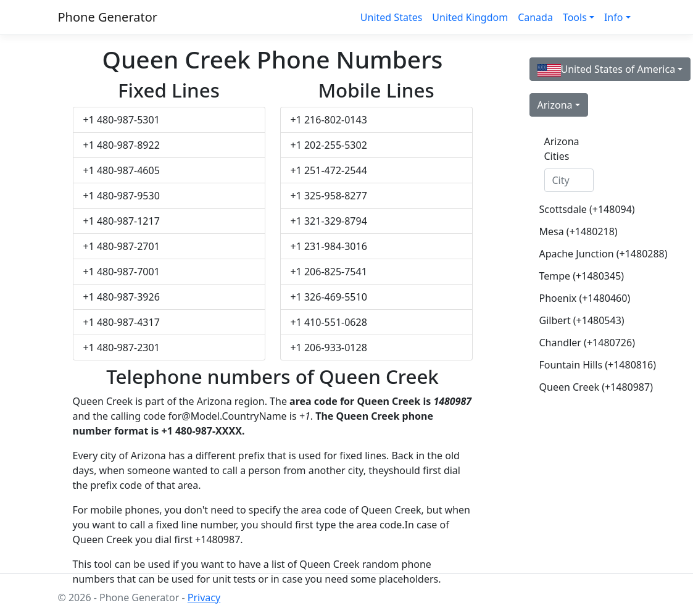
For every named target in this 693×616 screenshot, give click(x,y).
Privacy (204, 597)
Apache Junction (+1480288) (574, 254)
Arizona (555, 105)
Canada (535, 17)
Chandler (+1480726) (574, 343)
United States (392, 17)
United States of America (607, 69)
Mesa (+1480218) (574, 231)
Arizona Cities (562, 149)
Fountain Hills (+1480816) (574, 365)
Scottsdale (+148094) (574, 209)
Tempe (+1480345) (574, 276)
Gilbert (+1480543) (574, 320)
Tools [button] (575, 17)
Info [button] (614, 17)
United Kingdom (470, 17)
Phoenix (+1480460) (574, 298)
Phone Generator (108, 17)
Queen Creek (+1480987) (574, 387)
